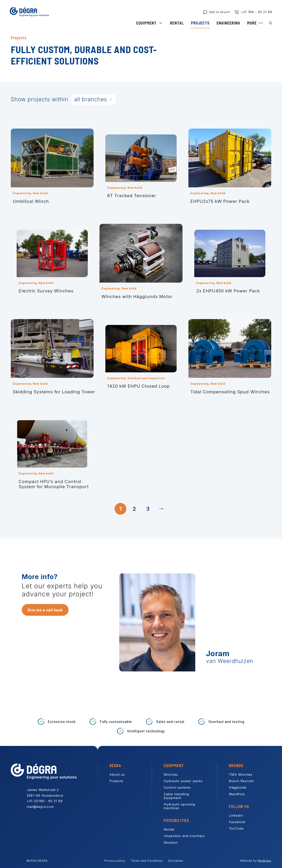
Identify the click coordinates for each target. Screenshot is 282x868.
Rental (177, 23)
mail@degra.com (40, 807)
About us (117, 775)
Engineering (228, 23)
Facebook (237, 822)
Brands (236, 766)
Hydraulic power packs (183, 781)
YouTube (236, 828)
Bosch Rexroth (241, 781)
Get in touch (219, 12)
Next (162, 509)
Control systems (177, 787)
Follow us (239, 806)
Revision (171, 843)
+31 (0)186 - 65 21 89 (45, 801)
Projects (200, 23)
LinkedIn (236, 815)
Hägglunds (238, 787)
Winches (171, 775)
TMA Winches (241, 775)
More (252, 23)
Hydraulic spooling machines (179, 806)
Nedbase (265, 861)
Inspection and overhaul (184, 836)
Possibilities (176, 820)
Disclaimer (176, 861)
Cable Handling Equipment (176, 796)
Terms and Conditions (147, 861)
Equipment (146, 23)
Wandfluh (237, 794)
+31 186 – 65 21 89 (257, 12)
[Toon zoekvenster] (270, 23)
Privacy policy (115, 861)
